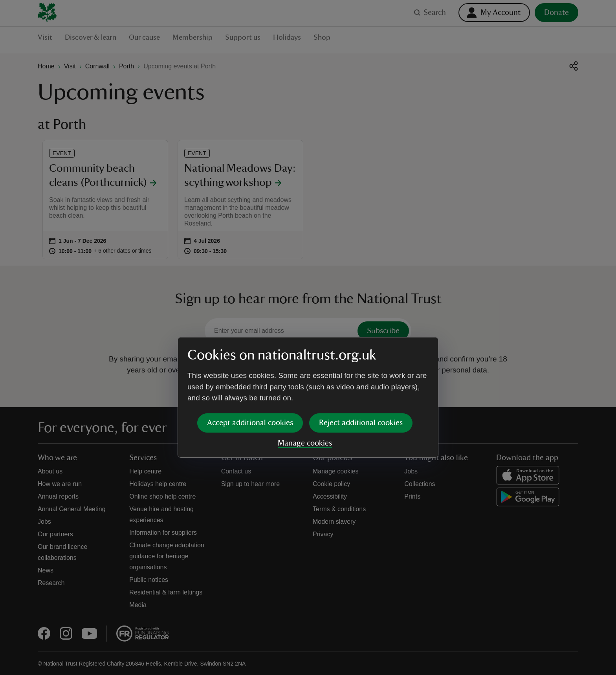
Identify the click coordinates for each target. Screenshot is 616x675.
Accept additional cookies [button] (250, 363)
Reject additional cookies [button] (361, 363)
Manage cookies (305, 383)
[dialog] (308, 337)
